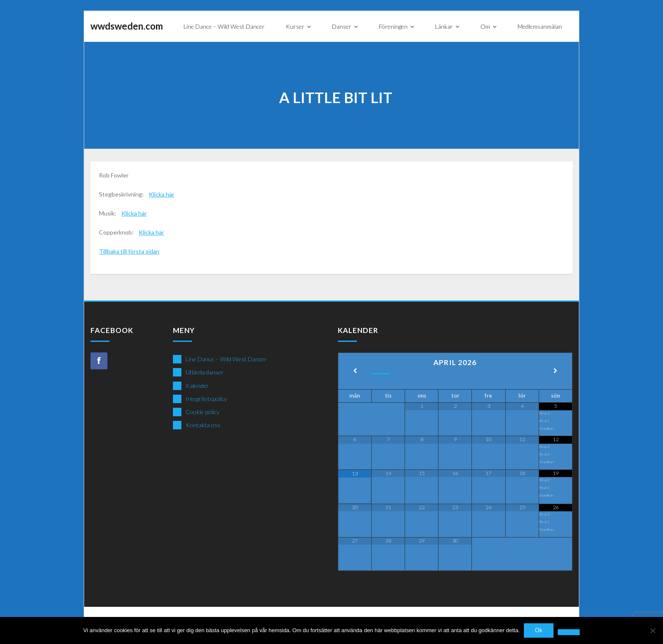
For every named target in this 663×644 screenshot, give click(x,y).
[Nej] (652, 630)
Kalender (197, 386)
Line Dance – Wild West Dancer (226, 359)
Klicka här (162, 194)
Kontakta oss (203, 425)
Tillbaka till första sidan (129, 251)
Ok (539, 630)
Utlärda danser (205, 372)
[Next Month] (555, 371)
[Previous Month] (355, 371)
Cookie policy (203, 412)
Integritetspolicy (206, 399)
